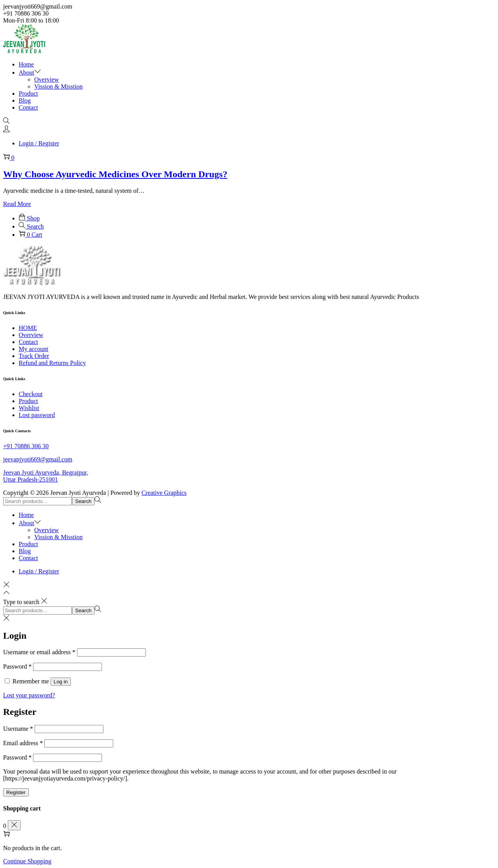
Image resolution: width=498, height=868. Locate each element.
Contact (28, 342)
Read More (17, 204)
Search (83, 501)
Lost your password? (29, 695)
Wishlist (29, 408)
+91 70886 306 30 (26, 446)
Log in (61, 682)
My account (33, 349)
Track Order (34, 356)
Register (16, 792)
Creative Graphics (164, 493)
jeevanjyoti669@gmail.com (38, 459)
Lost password (37, 415)
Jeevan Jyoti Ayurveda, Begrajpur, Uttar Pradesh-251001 (46, 476)
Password (17, 666)
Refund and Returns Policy (52, 363)
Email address (23, 743)
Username (18, 729)
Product (28, 401)
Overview (31, 335)
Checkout (31, 394)
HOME (28, 328)
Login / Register (39, 143)
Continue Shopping (27, 861)
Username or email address (39, 652)
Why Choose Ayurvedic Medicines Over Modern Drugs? (115, 174)
